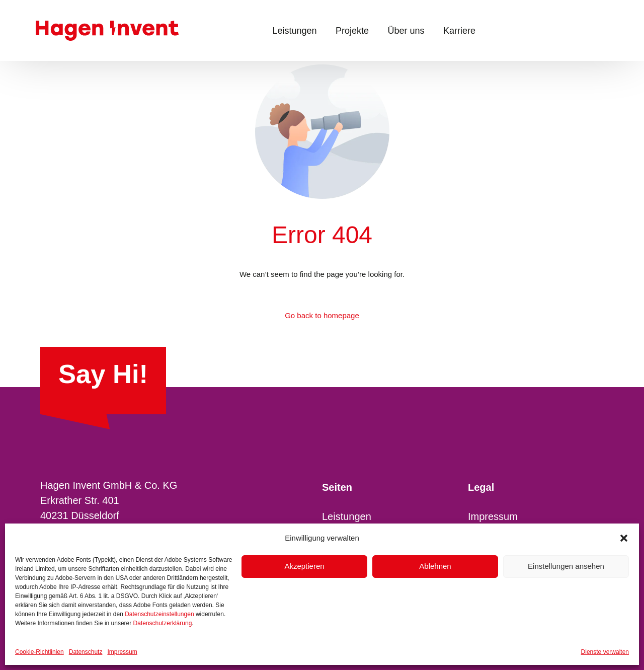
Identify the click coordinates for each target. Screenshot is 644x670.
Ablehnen (435, 566)
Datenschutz (86, 652)
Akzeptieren (304, 566)
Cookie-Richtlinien (39, 652)
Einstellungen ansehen (566, 566)
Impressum (122, 652)
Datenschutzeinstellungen (159, 614)
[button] (624, 538)
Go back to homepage (322, 315)
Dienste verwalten (605, 652)
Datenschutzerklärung (163, 623)
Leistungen (347, 516)
